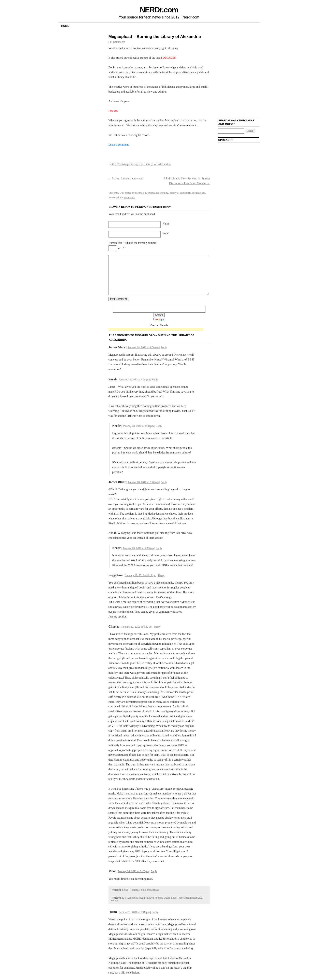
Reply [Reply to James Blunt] (164, 482)
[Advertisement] (156, 330)
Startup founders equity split (126, 179)
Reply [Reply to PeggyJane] (161, 575)
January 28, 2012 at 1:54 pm (134, 380)
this (128, 879)
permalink (129, 197)
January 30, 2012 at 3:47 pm (133, 871)
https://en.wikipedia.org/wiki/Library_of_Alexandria (141, 164)
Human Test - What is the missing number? (133, 243)
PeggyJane (144, 207)
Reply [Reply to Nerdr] (159, 426)
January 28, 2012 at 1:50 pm (143, 348)
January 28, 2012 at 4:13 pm (138, 548)
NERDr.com (159, 10)
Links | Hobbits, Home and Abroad (141, 890)
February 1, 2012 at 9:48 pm (134, 912)
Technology (141, 193)
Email (166, 233)
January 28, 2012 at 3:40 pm (143, 482)
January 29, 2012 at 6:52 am (137, 627)
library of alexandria (180, 193)
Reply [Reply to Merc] (154, 871)
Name (166, 224)
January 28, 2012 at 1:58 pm (138, 426)
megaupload (199, 193)
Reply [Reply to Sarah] (155, 380)
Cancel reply (162, 207)
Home (65, 26)
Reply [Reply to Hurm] (155, 912)
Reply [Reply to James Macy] (164, 348)
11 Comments (117, 42)
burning (164, 193)
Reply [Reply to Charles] (157, 627)
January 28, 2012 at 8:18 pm (141, 575)
